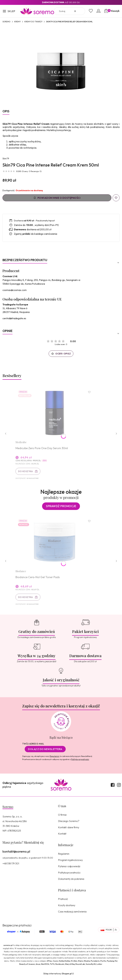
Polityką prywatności (80, 762)
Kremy (17, 22)
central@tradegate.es (14, 318)
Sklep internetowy (57, 976)
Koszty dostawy (67, 908)
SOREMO (6, 22)
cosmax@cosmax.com (15, 290)
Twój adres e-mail (33, 746)
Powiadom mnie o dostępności (57, 198)
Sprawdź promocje (61, 507)
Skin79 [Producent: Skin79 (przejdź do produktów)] (6, 159)
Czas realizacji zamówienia (72, 914)
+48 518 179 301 (11, 866)
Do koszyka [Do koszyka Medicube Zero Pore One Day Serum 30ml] (26, 472)
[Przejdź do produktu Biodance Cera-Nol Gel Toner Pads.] (55, 544)
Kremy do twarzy (33, 22)
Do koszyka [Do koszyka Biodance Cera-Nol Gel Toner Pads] (26, 599)
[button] (9, 11)
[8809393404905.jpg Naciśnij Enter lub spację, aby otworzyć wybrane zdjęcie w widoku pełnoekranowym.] (61, 66)
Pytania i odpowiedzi (69, 869)
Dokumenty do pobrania (71, 881)
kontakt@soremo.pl (16, 854)
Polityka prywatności (69, 875)
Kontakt (62, 836)
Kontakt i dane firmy (69, 830)
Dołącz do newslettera (45, 751)
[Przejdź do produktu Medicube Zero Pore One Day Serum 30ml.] (55, 414)
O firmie (62, 817)
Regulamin (55, 759)
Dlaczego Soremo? (69, 823)
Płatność (63, 901)
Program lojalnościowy (70, 862)
